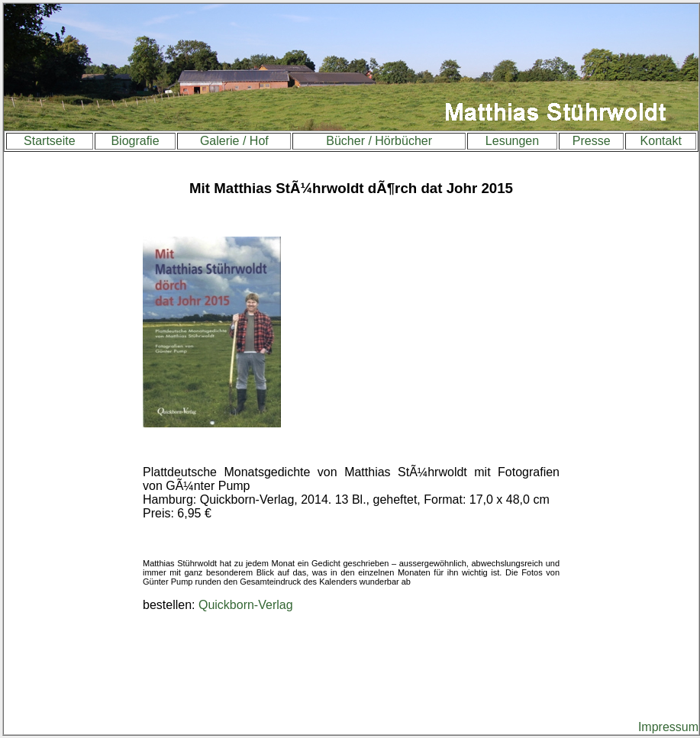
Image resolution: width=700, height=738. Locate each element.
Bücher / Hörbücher (379, 141)
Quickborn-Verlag (246, 605)
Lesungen (512, 141)
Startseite (50, 141)
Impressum (668, 727)
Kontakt (661, 141)
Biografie (135, 141)
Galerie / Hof (234, 141)
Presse (592, 141)
